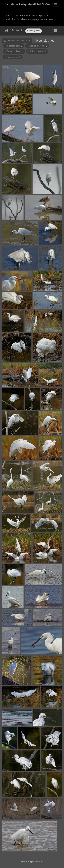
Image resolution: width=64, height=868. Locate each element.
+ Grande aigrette (37, 46)
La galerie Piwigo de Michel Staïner (28, 4)
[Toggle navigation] (56, 4)
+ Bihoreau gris (14, 46)
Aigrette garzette (34, 31)
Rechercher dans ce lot (17, 40)
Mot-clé (17, 30)
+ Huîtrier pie (13, 57)
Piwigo (39, 862)
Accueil (7, 30)
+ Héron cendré (37, 51)
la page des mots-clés (42, 19)
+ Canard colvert (14, 51)
